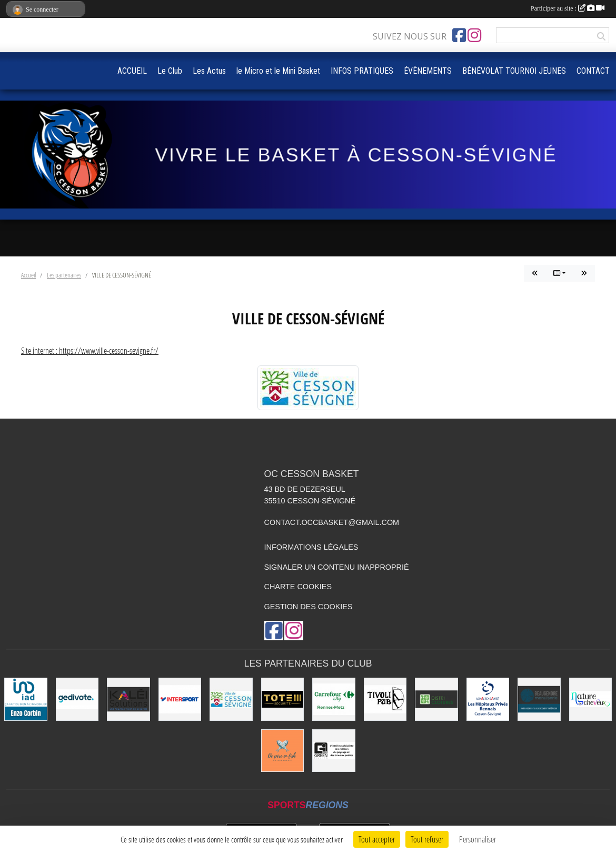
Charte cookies (298, 587)
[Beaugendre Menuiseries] (539, 699)
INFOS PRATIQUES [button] (362, 71)
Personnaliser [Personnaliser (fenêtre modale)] (478, 839)
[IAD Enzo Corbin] (26, 699)
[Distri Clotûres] (436, 699)
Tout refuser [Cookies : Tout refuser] (427, 839)
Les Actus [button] (209, 71)
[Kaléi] (128, 699)
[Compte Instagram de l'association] (474, 35)
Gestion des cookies (309, 607)
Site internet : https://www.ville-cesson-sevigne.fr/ (90, 350)
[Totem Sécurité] (283, 699)
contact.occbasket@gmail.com (332, 522)
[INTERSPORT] (180, 699)
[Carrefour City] (334, 699)
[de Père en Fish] (283, 751)
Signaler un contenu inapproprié (337, 567)
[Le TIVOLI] (385, 699)
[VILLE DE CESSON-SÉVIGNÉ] (231, 699)
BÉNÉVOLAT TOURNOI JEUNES (514, 71)
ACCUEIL (132, 71)
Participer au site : (568, 8)
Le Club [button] (170, 71)
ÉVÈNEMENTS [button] (428, 71)
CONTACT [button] (593, 71)
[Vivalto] (488, 699)
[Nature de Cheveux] (591, 699)
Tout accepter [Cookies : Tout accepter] (377, 839)
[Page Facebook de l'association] (459, 35)
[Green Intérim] (334, 751)
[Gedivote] (77, 699)
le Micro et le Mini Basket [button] (278, 71)
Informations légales (311, 547)
